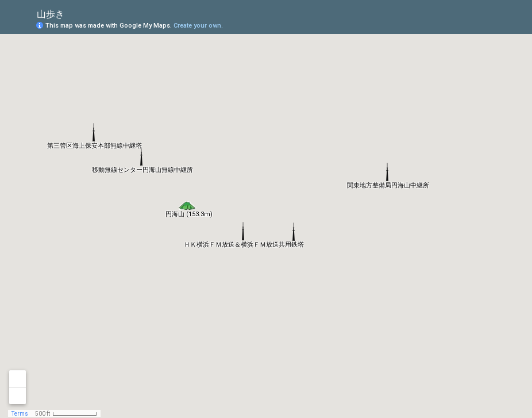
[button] (188, 202)
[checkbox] (73, 13)
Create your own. (198, 26)
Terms (20, 414)
